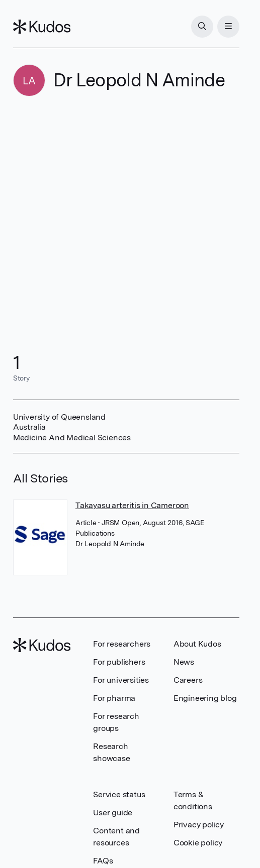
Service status (119, 794)
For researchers (122, 644)
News (184, 662)
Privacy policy (199, 825)
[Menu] (228, 27)
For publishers (119, 662)
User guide (113, 813)
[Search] (202, 27)
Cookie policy (198, 843)
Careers (188, 680)
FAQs (103, 861)
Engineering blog (205, 698)
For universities (121, 680)
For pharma (114, 698)
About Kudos (197, 644)
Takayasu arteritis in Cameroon (132, 505)
